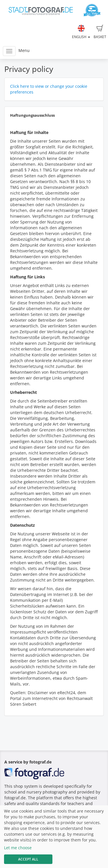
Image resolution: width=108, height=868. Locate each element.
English (81, 32)
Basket (100, 32)
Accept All (28, 859)
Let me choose (18, 848)
